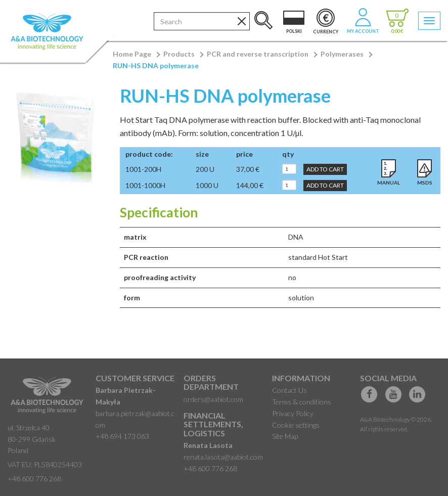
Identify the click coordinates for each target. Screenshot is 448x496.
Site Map (285, 436)
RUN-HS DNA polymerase (156, 65)
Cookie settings (296, 425)
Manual (389, 183)
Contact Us (289, 390)
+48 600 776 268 (34, 479)
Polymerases (342, 54)
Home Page (132, 54)
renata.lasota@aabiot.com (223, 457)
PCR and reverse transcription (258, 54)
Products (179, 54)
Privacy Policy (293, 413)
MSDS (425, 183)
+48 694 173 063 (122, 436)
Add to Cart (325, 169)
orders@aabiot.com (213, 399)
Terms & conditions (302, 402)
